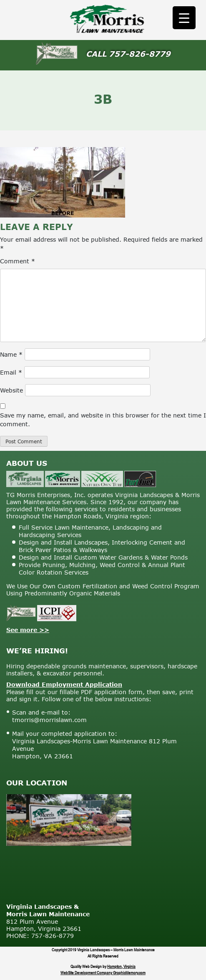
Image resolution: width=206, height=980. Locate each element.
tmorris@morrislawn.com (49, 720)
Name (11, 354)
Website (11, 390)
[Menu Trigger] (184, 18)
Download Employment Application (64, 684)
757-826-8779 (140, 54)
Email (11, 372)
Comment (18, 261)
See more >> (28, 630)
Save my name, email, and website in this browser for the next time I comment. (103, 420)
